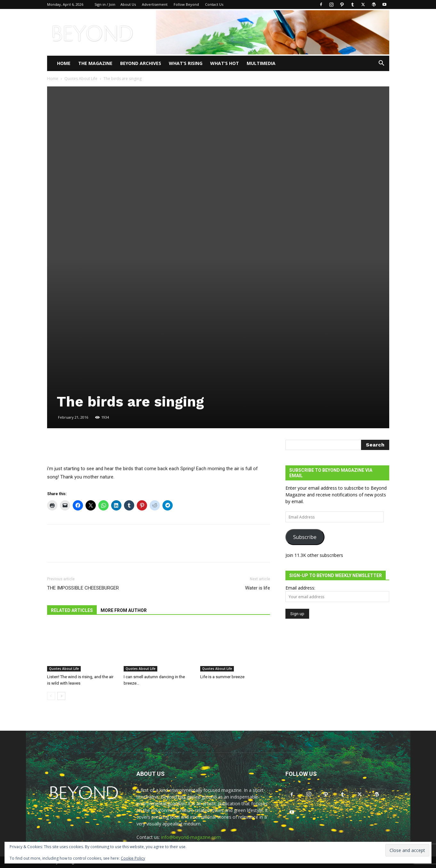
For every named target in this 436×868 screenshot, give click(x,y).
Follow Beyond (186, 4)
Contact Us (214, 4)
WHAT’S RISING (186, 63)
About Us (128, 4)
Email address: (300, 588)
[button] (382, 64)
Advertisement (155, 4)
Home (64, 63)
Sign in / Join (105, 4)
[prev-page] (51, 696)
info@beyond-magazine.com (191, 837)
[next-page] (61, 696)
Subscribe (305, 537)
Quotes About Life (81, 79)
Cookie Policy (133, 858)
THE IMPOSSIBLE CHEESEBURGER (83, 588)
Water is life (258, 588)
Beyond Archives (141, 63)
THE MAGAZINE (95, 63)
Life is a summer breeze (222, 677)
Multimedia (261, 63)
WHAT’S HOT (225, 63)
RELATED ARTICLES (72, 610)
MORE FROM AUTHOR (124, 610)
